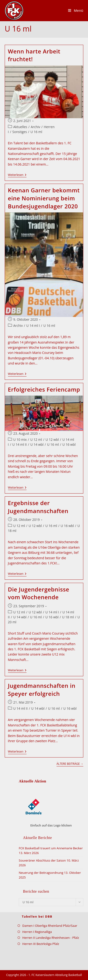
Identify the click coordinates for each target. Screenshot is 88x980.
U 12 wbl (52, 439)
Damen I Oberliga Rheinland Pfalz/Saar (50, 926)
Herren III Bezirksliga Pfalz (41, 944)
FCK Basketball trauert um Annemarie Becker (51, 848)
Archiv (35, 127)
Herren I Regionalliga (37, 932)
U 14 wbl (37, 444)
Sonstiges (20, 132)
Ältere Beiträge (70, 764)
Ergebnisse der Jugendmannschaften (38, 507)
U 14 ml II (20, 444)
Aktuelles (20, 127)
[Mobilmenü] (76, 10)
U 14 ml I (33, 326)
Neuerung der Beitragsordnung (41, 873)
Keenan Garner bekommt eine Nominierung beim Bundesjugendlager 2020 (44, 198)
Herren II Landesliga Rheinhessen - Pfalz (51, 938)
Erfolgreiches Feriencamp (44, 389)
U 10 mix (20, 439)
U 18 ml (68, 617)
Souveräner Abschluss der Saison (42, 860)
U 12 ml (36, 439)
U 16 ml (36, 132)
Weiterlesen (17, 175)
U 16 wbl (69, 444)
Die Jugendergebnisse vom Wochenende (39, 593)
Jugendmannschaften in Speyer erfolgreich (42, 690)
